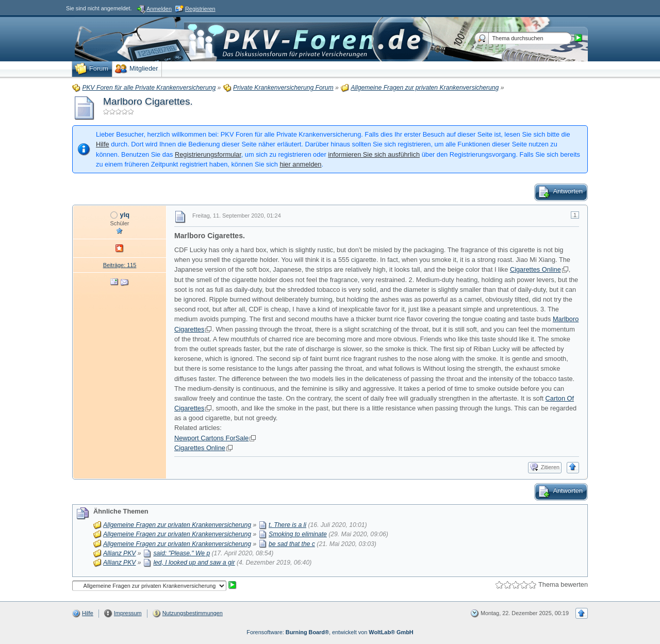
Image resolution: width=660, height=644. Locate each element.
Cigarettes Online (535, 269)
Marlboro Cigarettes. (148, 101)
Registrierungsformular (208, 154)
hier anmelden (300, 164)
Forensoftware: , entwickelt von (330, 632)
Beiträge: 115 (120, 265)
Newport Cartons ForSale (211, 438)
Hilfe (103, 144)
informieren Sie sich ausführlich (374, 154)
